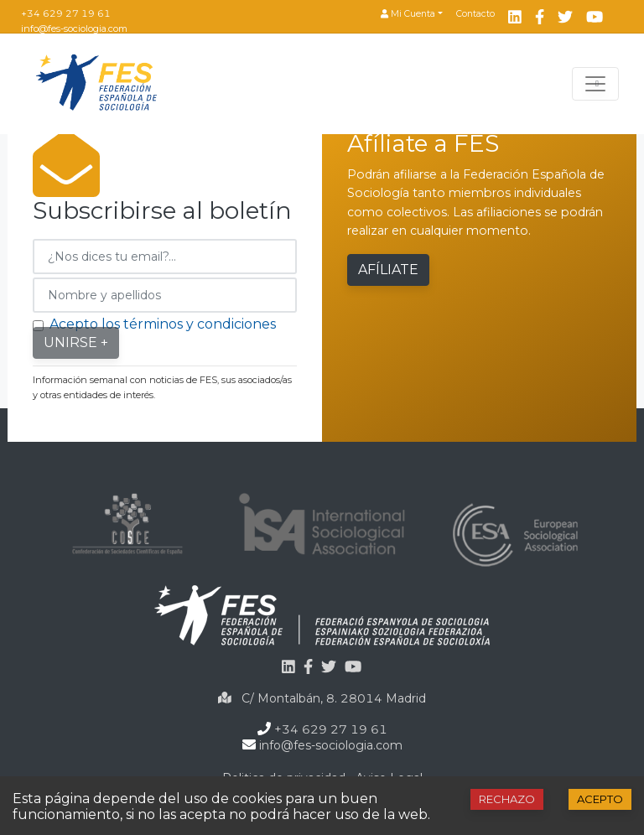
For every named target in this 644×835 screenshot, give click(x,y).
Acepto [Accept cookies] (600, 799)
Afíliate (388, 270)
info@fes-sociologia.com (74, 29)
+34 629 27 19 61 (66, 13)
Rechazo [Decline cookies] (507, 799)
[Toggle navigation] (595, 84)
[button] (412, 15)
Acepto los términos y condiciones (163, 324)
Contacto (475, 14)
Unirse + (76, 342)
